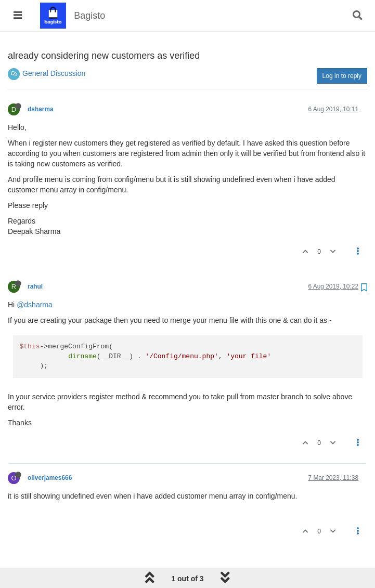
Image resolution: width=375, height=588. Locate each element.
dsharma (41, 109)
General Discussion (54, 73)
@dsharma (35, 305)
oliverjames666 (50, 478)
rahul (35, 286)
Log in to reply (342, 76)
